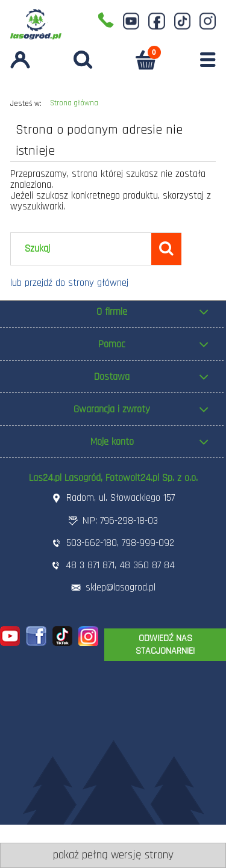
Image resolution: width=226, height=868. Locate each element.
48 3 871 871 (90, 565)
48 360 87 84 (147, 565)
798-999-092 (148, 543)
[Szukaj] (166, 249)
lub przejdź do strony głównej (69, 283)
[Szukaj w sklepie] (84, 249)
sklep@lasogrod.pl (121, 587)
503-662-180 (92, 543)
